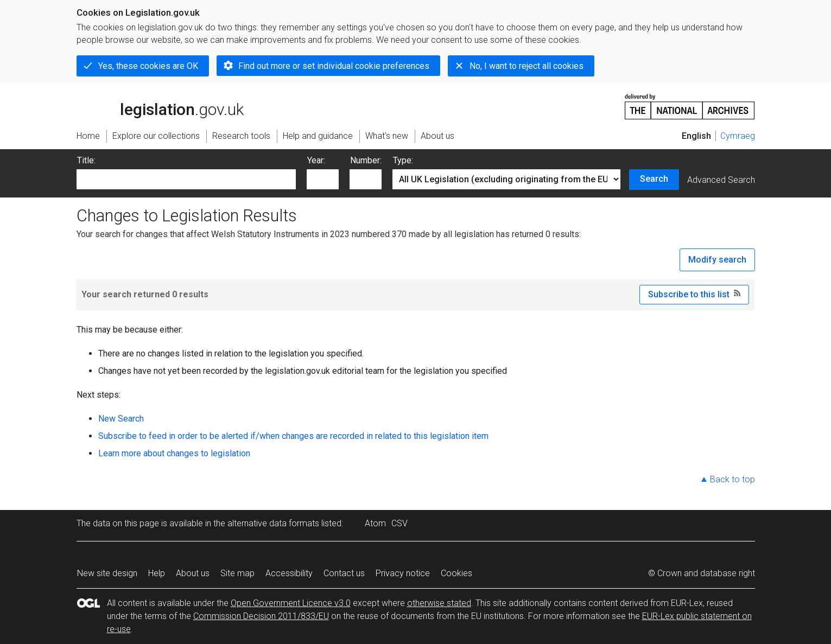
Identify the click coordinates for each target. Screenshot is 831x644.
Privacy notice (403, 573)
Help (157, 573)
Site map (237, 573)
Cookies (456, 573)
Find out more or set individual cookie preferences (334, 66)
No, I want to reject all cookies (526, 66)
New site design (107, 573)
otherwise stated (439, 603)
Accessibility (289, 573)
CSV (399, 523)
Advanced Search (721, 180)
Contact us (344, 573)
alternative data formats (273, 523)
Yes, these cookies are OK (148, 66)
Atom (375, 523)
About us (193, 573)
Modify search (717, 260)
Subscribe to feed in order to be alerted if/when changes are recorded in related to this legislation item (293, 436)
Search (654, 179)
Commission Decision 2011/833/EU (261, 616)
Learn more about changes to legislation (174, 453)
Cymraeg (738, 136)
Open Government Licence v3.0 (291, 603)
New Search (121, 419)
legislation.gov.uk (160, 106)
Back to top (732, 479)
